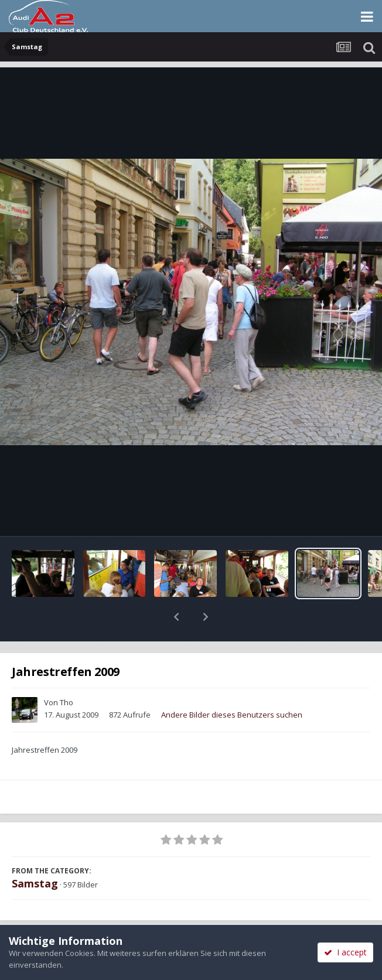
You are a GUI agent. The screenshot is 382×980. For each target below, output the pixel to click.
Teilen (95, 923)
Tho (66, 672)
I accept (345, 952)
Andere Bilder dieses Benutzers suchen (232, 684)
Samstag (35, 853)
